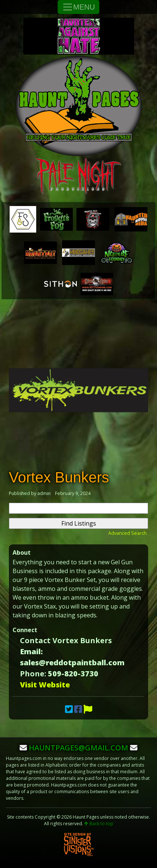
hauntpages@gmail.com (78, 748)
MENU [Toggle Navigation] (78, 7)
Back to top (99, 824)
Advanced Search (127, 533)
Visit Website (45, 685)
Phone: (33, 674)
